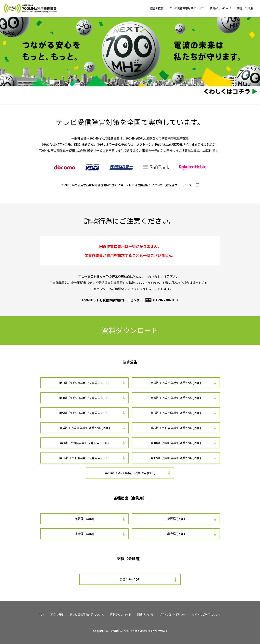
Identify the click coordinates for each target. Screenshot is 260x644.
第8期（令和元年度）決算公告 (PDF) (176, 428)
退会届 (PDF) (176, 534)
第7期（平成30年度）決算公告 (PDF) (85, 428)
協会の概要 (157, 8)
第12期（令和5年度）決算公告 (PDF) (176, 458)
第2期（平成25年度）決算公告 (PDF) (176, 383)
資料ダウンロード (220, 8)
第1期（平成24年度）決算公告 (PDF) (84, 383)
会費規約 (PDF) (130, 579)
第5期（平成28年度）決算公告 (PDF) (84, 413)
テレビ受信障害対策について (187, 8)
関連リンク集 (245, 8)
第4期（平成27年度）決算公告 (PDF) (176, 398)
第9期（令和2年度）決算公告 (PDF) (84, 443)
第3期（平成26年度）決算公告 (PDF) (84, 398)
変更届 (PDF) (176, 519)
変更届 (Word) (84, 519)
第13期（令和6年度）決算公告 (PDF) (130, 473)
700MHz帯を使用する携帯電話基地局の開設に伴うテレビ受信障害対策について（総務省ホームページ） (130, 185)
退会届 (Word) (84, 534)
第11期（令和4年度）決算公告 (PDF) (84, 458)
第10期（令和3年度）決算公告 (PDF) (176, 443)
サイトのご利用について (206, 614)
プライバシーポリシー (172, 614)
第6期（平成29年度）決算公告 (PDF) (176, 413)
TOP (42, 614)
